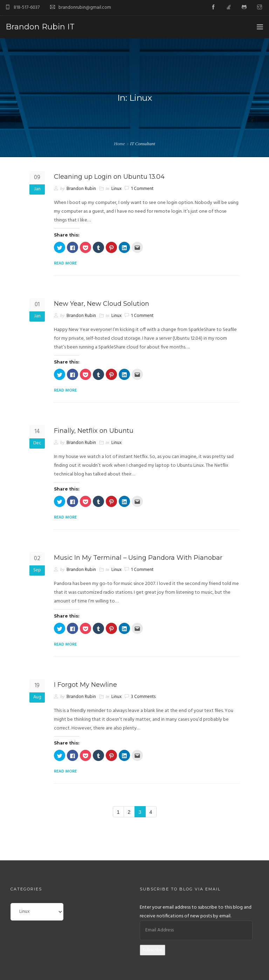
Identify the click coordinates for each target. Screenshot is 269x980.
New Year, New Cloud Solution (102, 304)
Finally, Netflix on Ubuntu (94, 431)
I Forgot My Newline (85, 685)
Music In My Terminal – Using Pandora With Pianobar (138, 558)
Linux (116, 189)
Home (119, 144)
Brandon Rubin (81, 189)
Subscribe (153, 950)
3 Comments (143, 697)
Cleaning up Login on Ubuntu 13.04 (109, 177)
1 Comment (142, 189)
